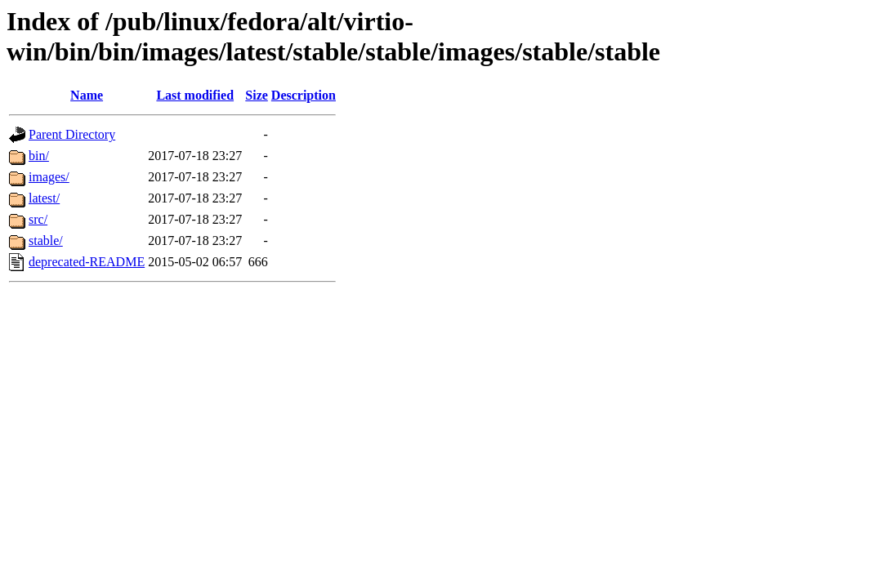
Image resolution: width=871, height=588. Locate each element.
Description (304, 95)
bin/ (39, 156)
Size (257, 95)
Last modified (195, 95)
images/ (49, 177)
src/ (38, 219)
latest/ (44, 198)
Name (87, 95)
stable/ (46, 241)
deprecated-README (87, 262)
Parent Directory (72, 134)
